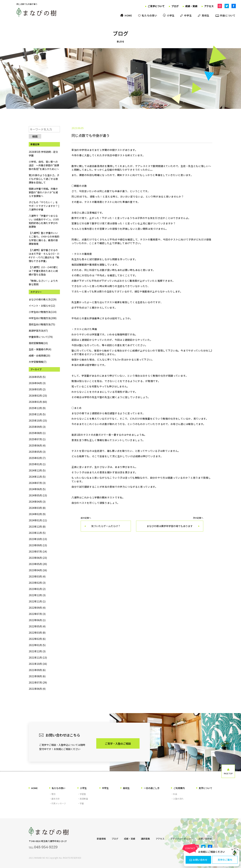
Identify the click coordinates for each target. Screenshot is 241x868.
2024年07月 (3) (37, 483)
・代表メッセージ (58, 803)
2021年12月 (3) (37, 651)
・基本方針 (55, 799)
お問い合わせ (198, 860)
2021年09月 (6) (37, 670)
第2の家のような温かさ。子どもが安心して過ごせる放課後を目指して (44, 179)
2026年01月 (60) (38, 402)
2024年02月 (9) (37, 514)
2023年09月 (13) (38, 545)
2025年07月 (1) (37, 439)
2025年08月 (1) (37, 433)
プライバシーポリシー (182, 839)
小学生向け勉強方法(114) (43, 312)
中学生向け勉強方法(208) (43, 318)
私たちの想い (57, 788)
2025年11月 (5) (37, 414)
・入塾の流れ (177, 799)
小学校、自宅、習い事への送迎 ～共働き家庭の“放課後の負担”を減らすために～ (44, 165)
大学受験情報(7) (38, 362)
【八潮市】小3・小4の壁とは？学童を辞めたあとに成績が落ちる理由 (43, 271)
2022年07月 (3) (37, 614)
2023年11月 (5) (37, 533)
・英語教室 (83, 799)
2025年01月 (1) (37, 464)
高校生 (125, 788)
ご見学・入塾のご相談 (118, 744)
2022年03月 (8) (37, 633)
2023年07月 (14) (38, 551)
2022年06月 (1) (37, 620)
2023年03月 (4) (37, 576)
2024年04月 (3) (37, 502)
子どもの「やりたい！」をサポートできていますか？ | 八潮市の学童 (44, 206)
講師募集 (145, 839)
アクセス (160, 839)
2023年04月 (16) (38, 570)
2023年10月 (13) (38, 539)
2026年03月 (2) (37, 389)
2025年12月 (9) (37, 408)
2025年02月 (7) (37, 458)
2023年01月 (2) (37, 589)
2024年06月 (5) (37, 489)
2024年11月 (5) (37, 477)
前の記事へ (106, 524)
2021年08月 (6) (37, 676)
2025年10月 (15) (38, 420)
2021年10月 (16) (38, 664)
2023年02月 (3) (37, 583)
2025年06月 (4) (37, 445)
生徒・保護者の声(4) (40, 349)
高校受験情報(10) (38, 343)
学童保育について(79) (41, 337)
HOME (33, 788)
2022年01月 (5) (37, 645)
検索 (35, 136)
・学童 (81, 803)
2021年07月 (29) (38, 682)
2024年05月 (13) (38, 495)
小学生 (82, 788)
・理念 (52, 794)
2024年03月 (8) (37, 508)
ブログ (114, 839)
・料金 (174, 794)
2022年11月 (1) (37, 601)
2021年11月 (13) (38, 657)
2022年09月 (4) (37, 608)
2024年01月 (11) (38, 520)
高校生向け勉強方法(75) (42, 324)
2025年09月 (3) (37, 427)
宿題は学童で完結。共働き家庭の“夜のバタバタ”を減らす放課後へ (43, 192)
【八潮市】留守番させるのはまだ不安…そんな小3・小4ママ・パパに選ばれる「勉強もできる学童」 (44, 255)
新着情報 (101, 839)
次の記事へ (170, 524)
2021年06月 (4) (37, 689)
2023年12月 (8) (37, 527)
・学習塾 (82, 794)
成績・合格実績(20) (39, 356)
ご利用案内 (178, 788)
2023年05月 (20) (38, 564)
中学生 (104, 788)
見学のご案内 (225, 860)
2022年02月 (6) (37, 639)
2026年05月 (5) (37, 377)
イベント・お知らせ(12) (42, 306)
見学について (204, 788)
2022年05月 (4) (37, 626)
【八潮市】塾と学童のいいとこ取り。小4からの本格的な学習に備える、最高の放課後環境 (44, 238)
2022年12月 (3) (37, 595)
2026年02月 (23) (38, 396)
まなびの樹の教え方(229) (43, 299)
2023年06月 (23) (38, 558)
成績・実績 (129, 839)
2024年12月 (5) (37, 470)
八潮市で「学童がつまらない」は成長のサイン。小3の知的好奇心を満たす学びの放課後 (44, 221)
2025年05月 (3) (37, 452)
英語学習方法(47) (38, 331)
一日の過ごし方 (150, 788)
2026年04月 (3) (37, 383)
